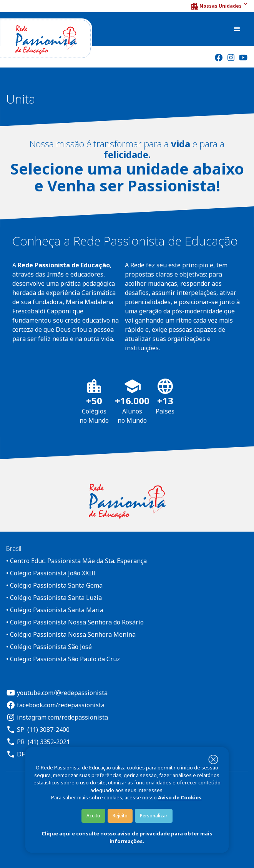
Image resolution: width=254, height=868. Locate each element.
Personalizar (154, 816)
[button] (219, 6)
